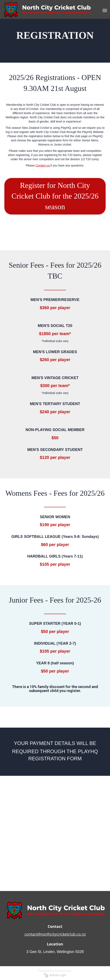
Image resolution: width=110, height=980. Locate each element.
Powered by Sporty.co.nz (55, 971)
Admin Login (55, 975)
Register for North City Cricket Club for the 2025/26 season (55, 196)
